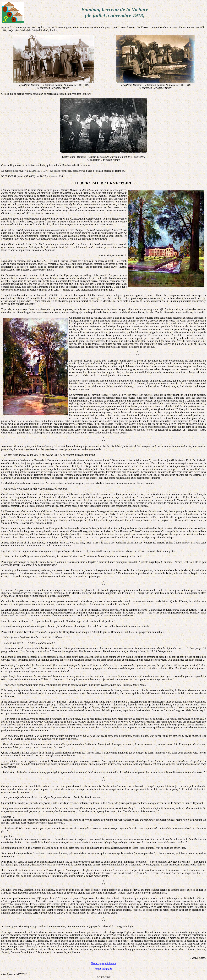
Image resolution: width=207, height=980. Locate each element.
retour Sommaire (103, 969)
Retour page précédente (103, 963)
